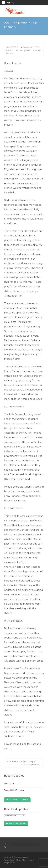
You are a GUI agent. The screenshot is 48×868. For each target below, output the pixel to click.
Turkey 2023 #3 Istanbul (14, 790)
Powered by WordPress (13, 860)
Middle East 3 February (31, 765)
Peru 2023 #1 (10, 784)
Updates (10, 50)
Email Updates (24, 50)
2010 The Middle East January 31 (21, 761)
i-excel (30, 860)
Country (26, 47)
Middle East (35, 47)
